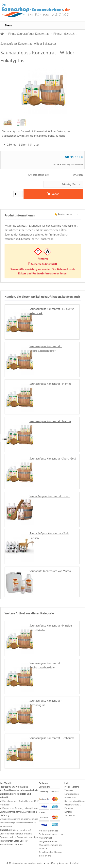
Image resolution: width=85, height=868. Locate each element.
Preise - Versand (72, 787)
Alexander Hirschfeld (69, 863)
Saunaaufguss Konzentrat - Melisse (50, 421)
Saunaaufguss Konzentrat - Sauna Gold (53, 459)
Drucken (78, 175)
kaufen (53, 194)
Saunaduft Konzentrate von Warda (50, 571)
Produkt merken (66, 214)
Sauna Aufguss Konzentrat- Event (50, 496)
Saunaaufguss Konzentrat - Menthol (51, 384)
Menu (8, 25)
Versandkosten (77, 165)
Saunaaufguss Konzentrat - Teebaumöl (52, 738)
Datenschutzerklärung (75, 801)
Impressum (70, 815)
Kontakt (68, 812)
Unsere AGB (70, 798)
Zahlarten (69, 790)
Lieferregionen (72, 794)
